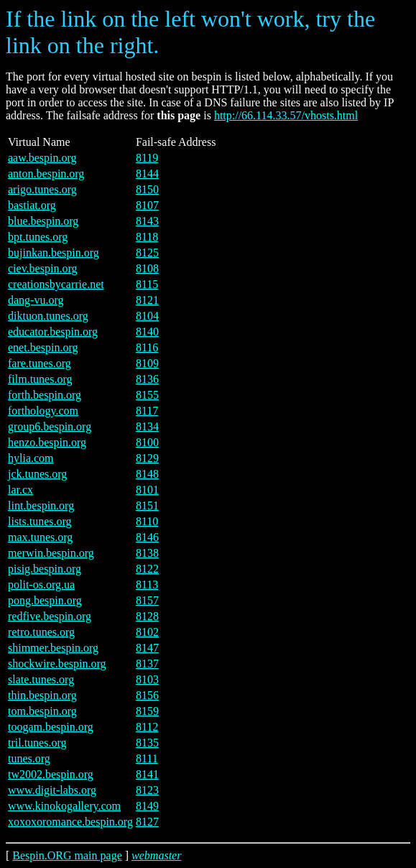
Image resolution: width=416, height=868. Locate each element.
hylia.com (31, 458)
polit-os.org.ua (41, 585)
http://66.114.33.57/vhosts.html (286, 115)
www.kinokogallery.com (64, 806)
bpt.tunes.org (38, 237)
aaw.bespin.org (42, 158)
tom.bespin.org (42, 711)
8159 (147, 711)
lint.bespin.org (41, 505)
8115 (147, 284)
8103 (147, 679)
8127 (147, 822)
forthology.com (43, 411)
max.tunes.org (40, 537)
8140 (147, 332)
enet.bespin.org (43, 347)
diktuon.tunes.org (48, 316)
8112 (147, 727)
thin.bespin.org (42, 695)
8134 (147, 426)
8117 (147, 411)
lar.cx (20, 490)
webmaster (156, 855)
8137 (147, 664)
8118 (147, 237)
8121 (147, 300)
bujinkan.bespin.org (54, 253)
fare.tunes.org (40, 363)
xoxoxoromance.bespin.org (70, 822)
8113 (147, 585)
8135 (147, 743)
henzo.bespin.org (47, 442)
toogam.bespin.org (51, 727)
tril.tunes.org (37, 743)
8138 (147, 553)
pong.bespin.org (45, 600)
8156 (147, 695)
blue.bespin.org (43, 221)
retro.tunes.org (41, 632)
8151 (147, 505)
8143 (147, 221)
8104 (147, 316)
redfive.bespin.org (50, 616)
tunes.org (29, 758)
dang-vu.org (36, 300)
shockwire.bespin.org (57, 664)
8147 (147, 648)
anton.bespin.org (46, 174)
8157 (147, 600)
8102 (147, 632)
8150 (147, 189)
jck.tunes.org (37, 474)
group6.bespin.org (50, 426)
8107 (147, 205)
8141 (147, 774)
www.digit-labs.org (52, 790)
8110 (147, 521)
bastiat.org (32, 205)
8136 (147, 379)
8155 (147, 395)
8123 (147, 790)
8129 (147, 458)
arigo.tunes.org (42, 189)
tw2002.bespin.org (51, 774)
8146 (147, 537)
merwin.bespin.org (51, 553)
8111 (147, 758)
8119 (147, 158)
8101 (147, 490)
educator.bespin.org (53, 332)
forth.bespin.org (45, 395)
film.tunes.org (40, 379)
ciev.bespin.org (42, 268)
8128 (147, 616)
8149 (147, 806)
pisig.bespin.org (45, 569)
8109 (147, 363)
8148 (147, 474)
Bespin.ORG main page (67, 855)
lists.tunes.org (40, 521)
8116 (147, 347)
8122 (147, 569)
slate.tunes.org (41, 679)
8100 (147, 442)
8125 (147, 253)
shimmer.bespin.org (53, 648)
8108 (147, 268)
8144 (147, 174)
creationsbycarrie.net (56, 284)
